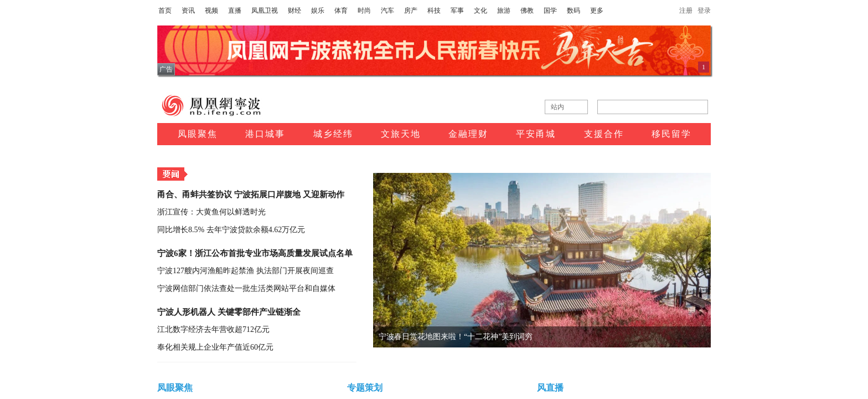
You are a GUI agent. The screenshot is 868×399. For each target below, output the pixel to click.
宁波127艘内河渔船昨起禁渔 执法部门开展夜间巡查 (246, 271)
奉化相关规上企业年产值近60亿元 (215, 347)
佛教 (527, 11)
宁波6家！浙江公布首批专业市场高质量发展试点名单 (255, 253)
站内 (557, 107)
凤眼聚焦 (198, 134)
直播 (235, 11)
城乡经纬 (333, 134)
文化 (480, 11)
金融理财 (468, 134)
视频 (211, 11)
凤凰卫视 (265, 11)
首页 (165, 11)
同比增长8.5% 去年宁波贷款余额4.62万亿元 (231, 230)
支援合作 (604, 134)
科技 (434, 11)
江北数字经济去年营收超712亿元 (213, 329)
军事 (457, 11)
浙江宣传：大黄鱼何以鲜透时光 (211, 212)
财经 (294, 11)
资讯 (188, 11)
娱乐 (318, 11)
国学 (550, 11)
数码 (573, 11)
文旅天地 (401, 134)
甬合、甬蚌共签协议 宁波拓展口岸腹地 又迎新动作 (251, 195)
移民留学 (671, 134)
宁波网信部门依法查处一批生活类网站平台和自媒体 (246, 288)
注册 (686, 11)
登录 (704, 11)
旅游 (504, 11)
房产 (411, 11)
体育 (341, 11)
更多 (597, 11)
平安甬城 (536, 134)
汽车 (387, 11)
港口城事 (265, 134)
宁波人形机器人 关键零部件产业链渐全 (229, 312)
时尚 (364, 11)
